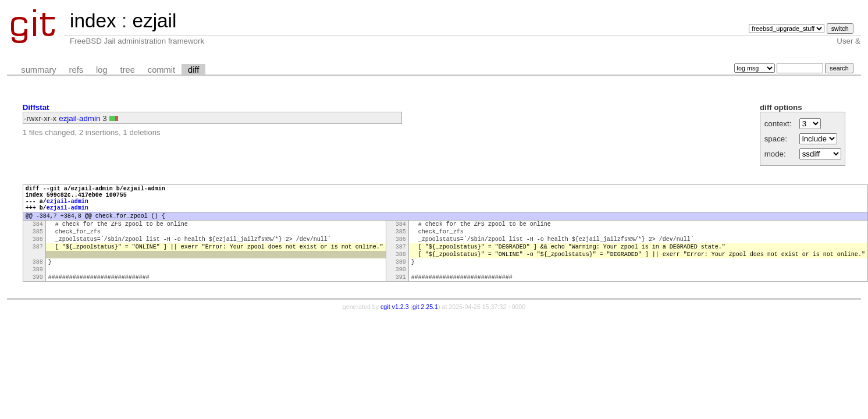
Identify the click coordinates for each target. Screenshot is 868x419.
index (93, 21)
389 (401, 280)
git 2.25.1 (425, 329)
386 (38, 253)
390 (401, 290)
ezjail (154, 21)
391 (401, 299)
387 (38, 262)
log (102, 70)
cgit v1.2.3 (395, 329)
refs (76, 70)
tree (128, 70)
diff (193, 70)
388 (401, 271)
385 (38, 243)
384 (38, 234)
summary (38, 70)
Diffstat (36, 107)
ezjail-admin (79, 118)
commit (161, 70)
